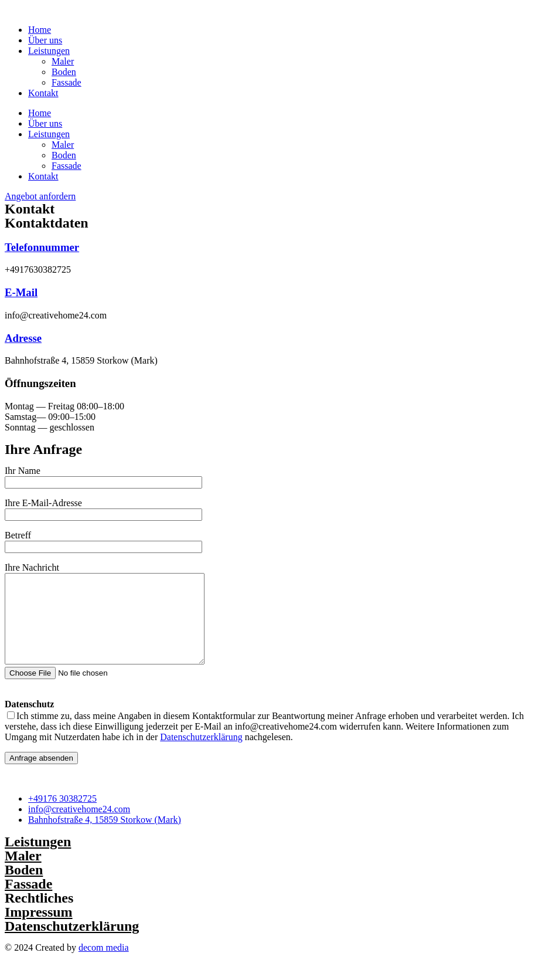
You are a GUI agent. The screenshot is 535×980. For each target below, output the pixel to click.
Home (40, 30)
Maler (63, 61)
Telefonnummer (42, 247)
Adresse (23, 338)
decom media (104, 965)
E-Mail (21, 292)
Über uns (45, 40)
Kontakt (43, 93)
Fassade (67, 82)
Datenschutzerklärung (201, 755)
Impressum (39, 930)
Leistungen (49, 51)
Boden (64, 72)
